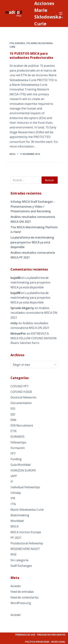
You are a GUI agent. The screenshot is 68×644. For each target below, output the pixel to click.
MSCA (15, 526)
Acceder (16, 586)
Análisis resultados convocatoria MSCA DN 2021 (33, 219)
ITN (28, 43)
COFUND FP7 (19, 386)
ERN (13, 420)
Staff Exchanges (21, 566)
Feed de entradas (22, 592)
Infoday (16, 493)
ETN (12, 43)
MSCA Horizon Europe (26, 532)
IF (12, 482)
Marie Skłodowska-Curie (27, 510)
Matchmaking (20, 515)
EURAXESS (20, 43)
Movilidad (17, 521)
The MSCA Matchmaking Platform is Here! (34, 230)
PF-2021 (16, 538)
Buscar (50, 180)
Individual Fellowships (25, 487)
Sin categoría (19, 560)
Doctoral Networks (23, 397)
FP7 (13, 453)
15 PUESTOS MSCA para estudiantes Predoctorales (31, 55)
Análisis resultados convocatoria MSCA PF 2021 (33, 255)
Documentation (21, 403)
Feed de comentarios (25, 597)
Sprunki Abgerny (22, 308)
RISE (14, 554)
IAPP (14, 476)
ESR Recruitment (22, 425)
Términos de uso (25, 635)
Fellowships (18, 442)
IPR (13, 498)
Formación (18, 448)
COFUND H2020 (21, 392)
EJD (13, 414)
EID (13, 409)
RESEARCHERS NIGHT (25, 549)
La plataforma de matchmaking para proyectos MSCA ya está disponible (32, 242)
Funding (16, 459)
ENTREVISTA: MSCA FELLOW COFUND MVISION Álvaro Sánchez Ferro (34, 338)
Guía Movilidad (20, 465)
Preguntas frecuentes (51, 635)
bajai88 (16, 278)
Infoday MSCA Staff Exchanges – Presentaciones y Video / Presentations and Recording (33, 206)
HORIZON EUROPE (23, 470)
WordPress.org (21, 603)
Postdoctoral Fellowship (27, 543)
